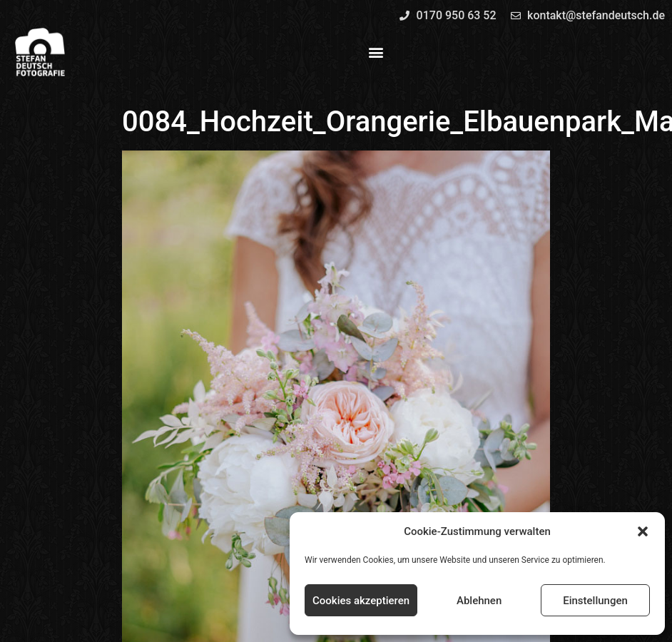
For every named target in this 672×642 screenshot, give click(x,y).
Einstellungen (595, 601)
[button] (643, 531)
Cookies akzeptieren (361, 601)
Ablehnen (479, 601)
